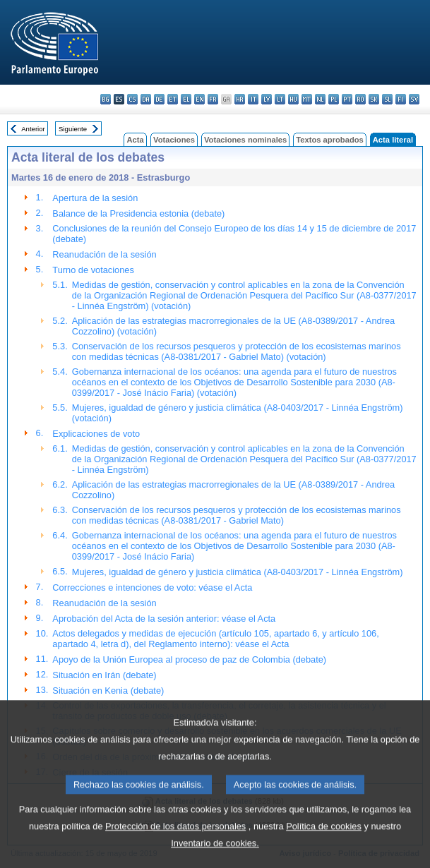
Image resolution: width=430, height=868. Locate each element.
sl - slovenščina (387, 99)
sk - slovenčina (374, 99)
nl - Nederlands (320, 99)
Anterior (33, 129)
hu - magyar (293, 99)
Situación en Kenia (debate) (108, 691)
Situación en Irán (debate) (104, 675)
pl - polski (334, 99)
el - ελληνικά (186, 99)
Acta (135, 140)
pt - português (347, 99)
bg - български (106, 99)
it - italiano (253, 99)
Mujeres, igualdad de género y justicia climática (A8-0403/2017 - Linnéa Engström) (238, 572)
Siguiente (73, 129)
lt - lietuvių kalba (280, 99)
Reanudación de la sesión (104, 254)
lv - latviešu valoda (267, 99)
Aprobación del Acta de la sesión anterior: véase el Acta (164, 619)
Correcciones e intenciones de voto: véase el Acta (152, 587)
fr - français (213, 99)
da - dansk (146, 99)
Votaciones (174, 140)
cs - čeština (132, 99)
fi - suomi (401, 99)
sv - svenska (414, 99)
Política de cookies (324, 847)
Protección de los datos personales (175, 847)
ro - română (360, 99)
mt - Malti (307, 99)
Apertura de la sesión (95, 198)
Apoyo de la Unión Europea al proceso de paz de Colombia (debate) (189, 659)
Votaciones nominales (245, 140)
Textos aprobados (330, 140)
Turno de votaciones (93, 270)
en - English (199, 99)
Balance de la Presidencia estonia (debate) (138, 213)
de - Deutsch (159, 99)
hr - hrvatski (240, 99)
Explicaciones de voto (96, 434)
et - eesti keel (173, 99)
